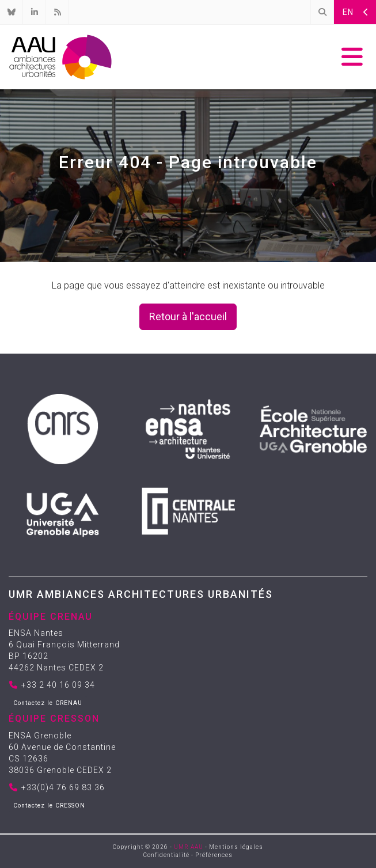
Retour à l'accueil (188, 317)
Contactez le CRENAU (48, 703)
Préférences (214, 855)
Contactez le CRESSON (49, 806)
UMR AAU (189, 847)
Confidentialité (166, 855)
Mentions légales (236, 847)
